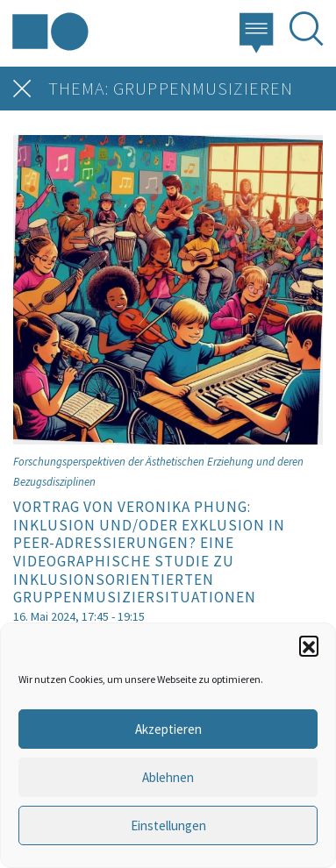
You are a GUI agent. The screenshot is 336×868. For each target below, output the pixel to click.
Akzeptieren (168, 729)
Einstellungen (168, 825)
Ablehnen (168, 777)
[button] (309, 645)
